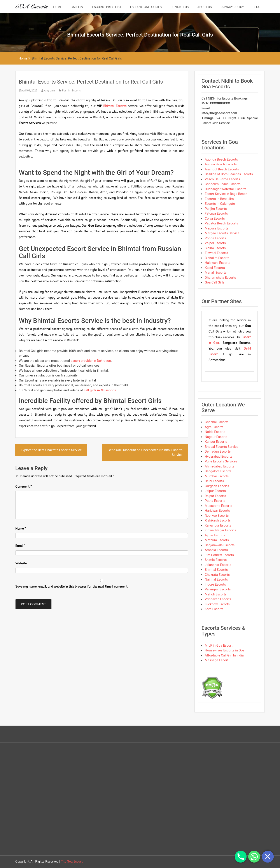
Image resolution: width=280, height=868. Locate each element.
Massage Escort (217, 660)
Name (21, 529)
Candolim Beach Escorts (223, 184)
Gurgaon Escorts (217, 486)
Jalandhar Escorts (218, 565)
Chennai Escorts (217, 422)
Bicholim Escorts (217, 258)
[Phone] (241, 857)
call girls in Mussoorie (100, 390)
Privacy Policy (232, 7)
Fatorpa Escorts (216, 213)
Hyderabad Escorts (219, 457)
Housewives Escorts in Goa (225, 650)
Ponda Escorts (215, 238)
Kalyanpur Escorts (218, 525)
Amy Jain (48, 91)
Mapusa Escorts (217, 228)
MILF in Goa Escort (219, 646)
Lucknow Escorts (217, 604)
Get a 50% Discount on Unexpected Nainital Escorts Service (145, 452)
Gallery (77, 7)
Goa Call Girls (215, 282)
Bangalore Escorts (218, 471)
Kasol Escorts (215, 268)
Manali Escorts (216, 273)
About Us (205, 7)
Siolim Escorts (215, 248)
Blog (256, 7)
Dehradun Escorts (218, 451)
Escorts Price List (107, 7)
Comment (24, 487)
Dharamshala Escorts (220, 278)
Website (21, 564)
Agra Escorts (214, 427)
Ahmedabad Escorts (220, 466)
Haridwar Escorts (217, 511)
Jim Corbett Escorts (219, 555)
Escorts (76, 91)
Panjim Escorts (216, 209)
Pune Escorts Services (221, 461)
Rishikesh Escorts (218, 520)
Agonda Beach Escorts (221, 159)
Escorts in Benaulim (219, 199)
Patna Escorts (215, 501)
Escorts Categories (146, 7)
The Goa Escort (72, 862)
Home (58, 7)
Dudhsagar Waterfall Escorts (226, 189)
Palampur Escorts (218, 589)
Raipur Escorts (215, 496)
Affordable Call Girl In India (224, 655)
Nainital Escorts (216, 579)
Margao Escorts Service (222, 233)
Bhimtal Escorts (115, 106)
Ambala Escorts (216, 550)
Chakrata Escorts (217, 575)
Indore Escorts (215, 584)
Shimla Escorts (216, 560)
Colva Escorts (215, 219)
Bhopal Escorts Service (221, 447)
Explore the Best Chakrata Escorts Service (51, 450)
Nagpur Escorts (216, 437)
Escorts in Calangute (220, 204)
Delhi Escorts (214, 481)
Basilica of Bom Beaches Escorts (229, 174)
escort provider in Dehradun (91, 361)
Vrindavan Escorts (218, 599)
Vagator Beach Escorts (221, 223)
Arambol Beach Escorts (222, 169)
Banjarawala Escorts (220, 545)
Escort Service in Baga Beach (226, 194)
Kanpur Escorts (216, 442)
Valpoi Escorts (215, 243)
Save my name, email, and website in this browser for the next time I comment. (72, 587)
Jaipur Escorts (215, 491)
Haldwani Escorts (218, 263)
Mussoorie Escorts (218, 506)
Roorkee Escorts (217, 516)
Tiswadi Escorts (216, 253)
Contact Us (179, 7)
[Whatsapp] (254, 857)
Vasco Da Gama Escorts (222, 179)
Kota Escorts (214, 609)
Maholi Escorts (216, 594)
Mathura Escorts (217, 540)
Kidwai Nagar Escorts (220, 530)
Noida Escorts (215, 432)
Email (20, 546)
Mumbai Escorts (217, 476)
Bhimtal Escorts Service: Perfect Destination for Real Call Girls (91, 82)
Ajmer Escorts (215, 535)
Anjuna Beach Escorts (221, 164)
